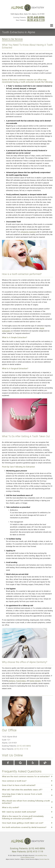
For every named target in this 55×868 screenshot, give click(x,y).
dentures (12, 681)
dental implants (35, 681)
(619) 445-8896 (36, 17)
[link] (28, 8)
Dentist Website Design (27, 857)
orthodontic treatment (28, 232)
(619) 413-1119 (36, 20)
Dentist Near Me (44, 859)
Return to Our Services (12, 39)
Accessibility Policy (41, 856)
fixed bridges (21, 681)
